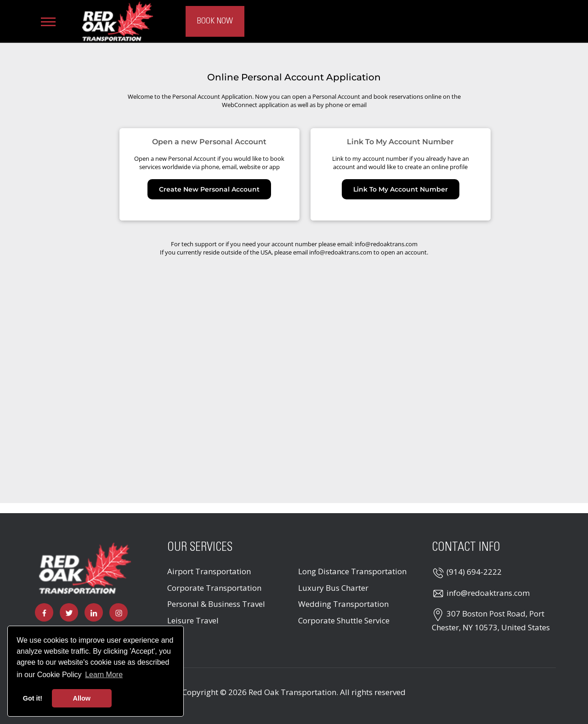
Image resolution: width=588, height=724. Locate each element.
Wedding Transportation (343, 604)
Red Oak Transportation (292, 692)
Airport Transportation (209, 571)
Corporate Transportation (214, 588)
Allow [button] (82, 698)
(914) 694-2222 (474, 572)
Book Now (215, 21)
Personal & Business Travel (216, 604)
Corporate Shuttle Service (344, 620)
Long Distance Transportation (352, 571)
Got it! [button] (33, 698)
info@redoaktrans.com (488, 593)
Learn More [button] (104, 675)
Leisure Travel (193, 620)
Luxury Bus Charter (333, 588)
